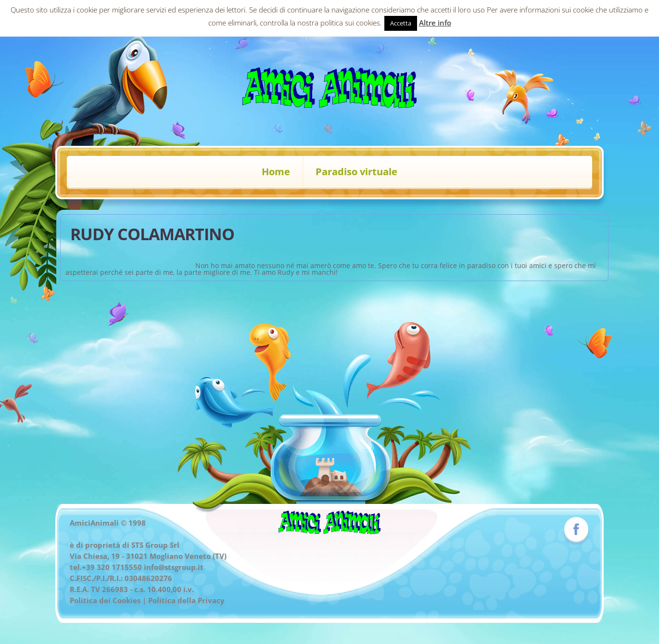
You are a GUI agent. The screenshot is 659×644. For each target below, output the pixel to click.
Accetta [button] (401, 23)
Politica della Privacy (186, 600)
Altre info (435, 23)
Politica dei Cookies (105, 600)
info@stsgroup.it (174, 567)
